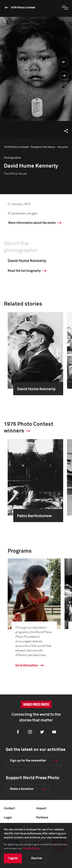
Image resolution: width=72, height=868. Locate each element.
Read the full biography (24, 271)
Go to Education (27, 665)
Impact (41, 808)
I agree (13, 858)
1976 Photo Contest (23, 8)
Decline (37, 858)
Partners (42, 818)
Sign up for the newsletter (28, 761)
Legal (8, 818)
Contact (9, 808)
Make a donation (22, 789)
